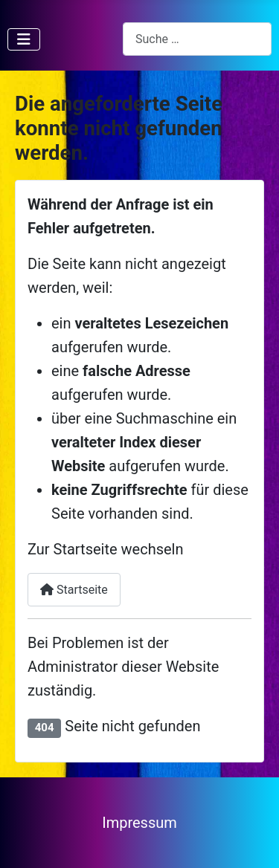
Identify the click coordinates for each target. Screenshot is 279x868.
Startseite (74, 590)
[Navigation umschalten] (24, 39)
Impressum (139, 823)
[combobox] (197, 39)
